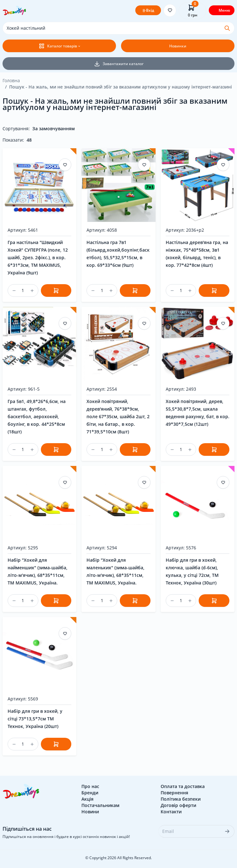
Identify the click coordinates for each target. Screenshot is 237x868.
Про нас (90, 786)
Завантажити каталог (119, 64)
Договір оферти (178, 805)
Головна (11, 80)
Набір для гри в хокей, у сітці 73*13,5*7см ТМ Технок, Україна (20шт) (35, 719)
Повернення (174, 793)
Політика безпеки (181, 799)
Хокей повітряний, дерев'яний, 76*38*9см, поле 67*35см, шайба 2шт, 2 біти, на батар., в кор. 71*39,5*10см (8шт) (118, 416)
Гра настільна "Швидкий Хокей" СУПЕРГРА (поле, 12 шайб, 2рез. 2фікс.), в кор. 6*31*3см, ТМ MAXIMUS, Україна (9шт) (38, 257)
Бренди (90, 793)
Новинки (178, 46)
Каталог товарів (58, 46)
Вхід (148, 10)
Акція (87, 799)
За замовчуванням (54, 128)
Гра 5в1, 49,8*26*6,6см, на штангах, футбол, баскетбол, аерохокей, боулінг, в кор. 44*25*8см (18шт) (37, 416)
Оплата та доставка (183, 786)
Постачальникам (100, 805)
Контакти (171, 812)
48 (29, 140)
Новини (90, 812)
